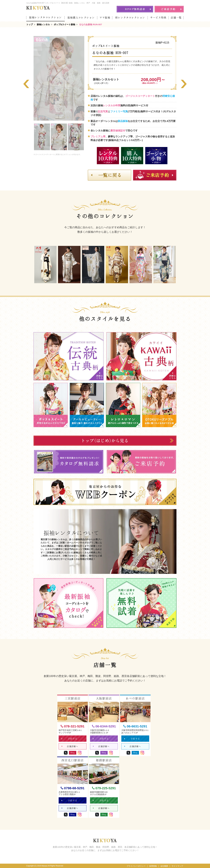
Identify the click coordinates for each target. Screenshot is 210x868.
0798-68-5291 (73, 788)
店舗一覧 (176, 18)
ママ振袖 (105, 18)
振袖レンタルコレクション (45, 17)
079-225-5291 (104, 788)
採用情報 (153, 866)
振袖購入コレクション (81, 18)
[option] (42, 137)
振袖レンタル (43, 24)
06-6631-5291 (135, 726)
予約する (69, 739)
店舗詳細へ (70, 746)
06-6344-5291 (104, 726)
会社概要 (164, 866)
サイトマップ (177, 866)
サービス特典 (158, 18)
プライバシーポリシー (136, 866)
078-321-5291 (73, 726)
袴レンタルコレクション (130, 18)
